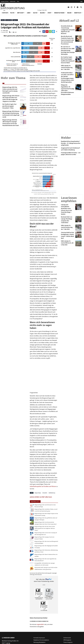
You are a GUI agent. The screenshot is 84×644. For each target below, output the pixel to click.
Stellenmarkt (13, 1)
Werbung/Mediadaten (39, 642)
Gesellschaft (9, 20)
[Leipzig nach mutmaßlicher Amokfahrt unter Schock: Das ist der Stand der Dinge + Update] (68, 209)
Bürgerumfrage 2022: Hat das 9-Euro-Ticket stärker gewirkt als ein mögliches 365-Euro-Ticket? (45, 528)
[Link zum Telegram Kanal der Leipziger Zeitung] (78, 7)
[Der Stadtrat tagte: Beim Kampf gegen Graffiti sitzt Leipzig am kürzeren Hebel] (68, 60)
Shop (18, 1)
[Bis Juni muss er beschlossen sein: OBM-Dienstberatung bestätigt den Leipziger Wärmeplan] (68, 51)
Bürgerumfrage (38, 493)
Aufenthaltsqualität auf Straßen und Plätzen (43, 486)
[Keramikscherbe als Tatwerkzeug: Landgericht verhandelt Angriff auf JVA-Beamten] (68, 30)
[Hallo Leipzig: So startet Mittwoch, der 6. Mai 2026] (68, 243)
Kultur (35, 13)
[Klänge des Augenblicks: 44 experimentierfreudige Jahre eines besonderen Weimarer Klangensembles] (68, 90)
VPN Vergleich (67, 640)
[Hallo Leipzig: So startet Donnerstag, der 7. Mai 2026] (68, 68)
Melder (69, 13)
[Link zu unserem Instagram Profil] (71, 7)
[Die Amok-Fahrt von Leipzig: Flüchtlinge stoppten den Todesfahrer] (68, 220)
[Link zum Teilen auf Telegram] (53, 31)
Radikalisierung (52, 493)
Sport (49, 13)
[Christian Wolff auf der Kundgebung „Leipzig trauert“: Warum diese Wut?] (68, 235)
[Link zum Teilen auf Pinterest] (47, 31)
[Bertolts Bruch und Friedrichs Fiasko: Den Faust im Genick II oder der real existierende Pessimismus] (68, 40)
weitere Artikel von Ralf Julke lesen (41, 497)
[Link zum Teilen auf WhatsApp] (50, 31)
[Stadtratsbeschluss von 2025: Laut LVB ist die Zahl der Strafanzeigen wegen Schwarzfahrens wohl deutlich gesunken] (68, 77)
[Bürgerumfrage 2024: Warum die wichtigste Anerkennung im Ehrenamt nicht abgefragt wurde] (11, 114)
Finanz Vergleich (68, 642)
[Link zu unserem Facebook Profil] (75, 7)
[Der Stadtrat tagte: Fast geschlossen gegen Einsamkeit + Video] (11, 106)
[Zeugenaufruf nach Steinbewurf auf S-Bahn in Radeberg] (71, 149)
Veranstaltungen (59, 13)
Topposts (15, 20)
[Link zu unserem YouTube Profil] (68, 7)
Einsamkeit (45, 493)
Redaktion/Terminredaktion (41, 640)
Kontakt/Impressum (39, 638)
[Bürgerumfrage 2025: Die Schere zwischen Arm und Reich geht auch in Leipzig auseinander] (11, 90)
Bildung (42, 13)
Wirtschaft (21, 13)
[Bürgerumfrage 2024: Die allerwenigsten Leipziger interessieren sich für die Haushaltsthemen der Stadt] (11, 123)
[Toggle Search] (81, 7)
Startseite (5, 13)
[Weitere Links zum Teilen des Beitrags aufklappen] (57, 31)
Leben (29, 13)
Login (81, 1)
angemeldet (40, 624)
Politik (12, 13)
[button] (15, 13)
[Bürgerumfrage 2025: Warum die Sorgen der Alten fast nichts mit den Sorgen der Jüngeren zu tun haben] (11, 99)
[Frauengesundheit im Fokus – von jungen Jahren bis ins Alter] (71, 154)
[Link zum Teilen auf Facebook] (44, 31)
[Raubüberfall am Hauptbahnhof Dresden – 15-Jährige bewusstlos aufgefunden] (71, 143)
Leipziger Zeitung (5, 1)
